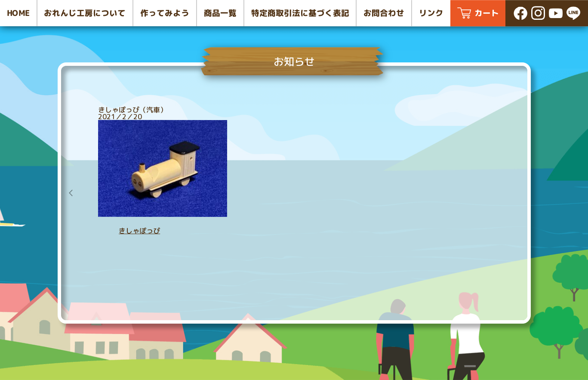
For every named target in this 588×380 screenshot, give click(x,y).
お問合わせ (384, 13)
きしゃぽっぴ (139, 231)
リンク (431, 13)
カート (487, 13)
